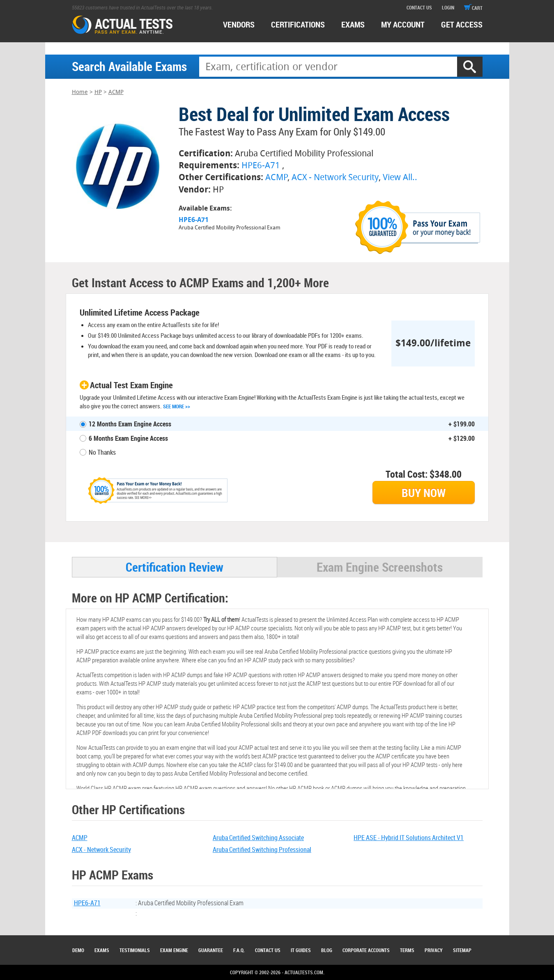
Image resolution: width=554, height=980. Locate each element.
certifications (298, 24)
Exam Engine (174, 950)
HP (98, 92)
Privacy (434, 950)
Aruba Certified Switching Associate (258, 838)
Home (80, 92)
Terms (407, 950)
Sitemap (462, 950)
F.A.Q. (239, 950)
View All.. (400, 177)
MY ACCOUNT (403, 24)
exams (353, 24)
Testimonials (135, 950)
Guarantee (211, 950)
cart (473, 8)
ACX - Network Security (335, 177)
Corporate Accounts (366, 950)
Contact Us (268, 950)
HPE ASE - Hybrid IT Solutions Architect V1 (409, 838)
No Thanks (102, 452)
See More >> (177, 406)
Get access (462, 24)
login (448, 7)
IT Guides (301, 950)
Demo (78, 950)
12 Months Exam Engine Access (130, 424)
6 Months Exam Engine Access (128, 438)
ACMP (116, 92)
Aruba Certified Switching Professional (262, 849)
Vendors (239, 24)
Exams (102, 950)
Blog (327, 950)
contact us (419, 7)
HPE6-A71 (261, 165)
